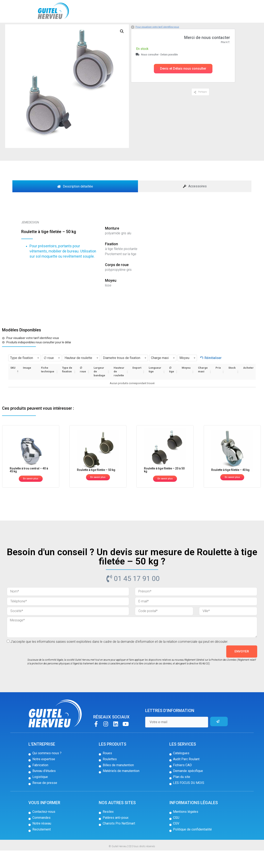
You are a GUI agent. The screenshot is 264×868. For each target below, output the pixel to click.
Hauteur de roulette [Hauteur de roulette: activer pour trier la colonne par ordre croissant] (119, 389)
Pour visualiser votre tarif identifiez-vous (157, 44)
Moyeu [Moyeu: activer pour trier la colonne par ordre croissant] (186, 385)
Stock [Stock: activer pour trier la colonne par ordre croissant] (232, 385)
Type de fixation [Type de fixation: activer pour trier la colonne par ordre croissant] (67, 387)
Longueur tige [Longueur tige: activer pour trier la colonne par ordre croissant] (155, 387)
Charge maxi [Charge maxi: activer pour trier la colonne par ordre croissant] (203, 387)
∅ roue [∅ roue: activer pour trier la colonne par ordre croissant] (83, 387)
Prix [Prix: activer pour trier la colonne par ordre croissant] (218, 385)
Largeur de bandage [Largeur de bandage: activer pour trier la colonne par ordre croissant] (99, 389)
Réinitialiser (213, 376)
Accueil (18, 29)
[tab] (75, 204)
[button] (183, 86)
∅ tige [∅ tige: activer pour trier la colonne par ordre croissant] (172, 387)
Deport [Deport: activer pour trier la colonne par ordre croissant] (137, 385)
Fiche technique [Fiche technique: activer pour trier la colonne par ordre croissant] (48, 387)
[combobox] (24, 375)
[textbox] (24, 375)
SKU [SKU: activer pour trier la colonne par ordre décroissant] (13, 385)
